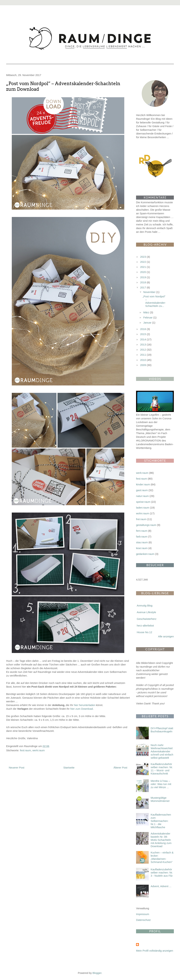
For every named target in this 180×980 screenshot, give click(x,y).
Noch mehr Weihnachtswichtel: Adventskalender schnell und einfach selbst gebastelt (162, 751)
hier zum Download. (82, 709)
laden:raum (143, 508)
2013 (143, 344)
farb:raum (142, 537)
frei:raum (141, 519)
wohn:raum (143, 513)
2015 (143, 334)
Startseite (69, 768)
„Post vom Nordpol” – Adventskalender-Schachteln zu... (154, 301)
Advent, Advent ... (161, 886)
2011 (143, 355)
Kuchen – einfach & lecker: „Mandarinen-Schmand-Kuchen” (162, 857)
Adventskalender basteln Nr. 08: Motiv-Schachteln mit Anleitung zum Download (161, 840)
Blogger (97, 973)
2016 (143, 329)
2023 (143, 257)
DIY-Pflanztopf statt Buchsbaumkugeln (162, 730)
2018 (143, 282)
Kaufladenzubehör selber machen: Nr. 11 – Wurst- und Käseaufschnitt (162, 769)
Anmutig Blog (145, 606)
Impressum (143, 914)
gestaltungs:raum (146, 525)
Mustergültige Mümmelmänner (160, 799)
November (150, 292)
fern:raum (142, 531)
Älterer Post (120, 768)
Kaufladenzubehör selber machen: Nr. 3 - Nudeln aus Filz (162, 872)
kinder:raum (143, 484)
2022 (143, 262)
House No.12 (144, 632)
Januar (148, 323)
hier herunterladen (85, 705)
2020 (143, 272)
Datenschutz (143, 920)
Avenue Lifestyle (146, 612)
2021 (143, 267)
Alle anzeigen (166, 636)
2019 (143, 277)
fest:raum (25, 750)
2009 (143, 365)
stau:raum (142, 542)
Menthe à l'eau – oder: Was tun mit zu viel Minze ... (161, 784)
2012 (143, 350)
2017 (143, 287)
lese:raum (142, 548)
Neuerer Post (17, 768)
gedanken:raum (145, 554)
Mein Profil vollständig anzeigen (155, 951)
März (147, 312)
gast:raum (142, 490)
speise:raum (143, 502)
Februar (148, 317)
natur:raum (142, 496)
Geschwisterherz (147, 619)
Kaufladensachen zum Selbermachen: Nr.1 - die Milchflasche (161, 821)
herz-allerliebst (145, 626)
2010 (143, 360)
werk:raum (38, 750)
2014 (143, 339)
